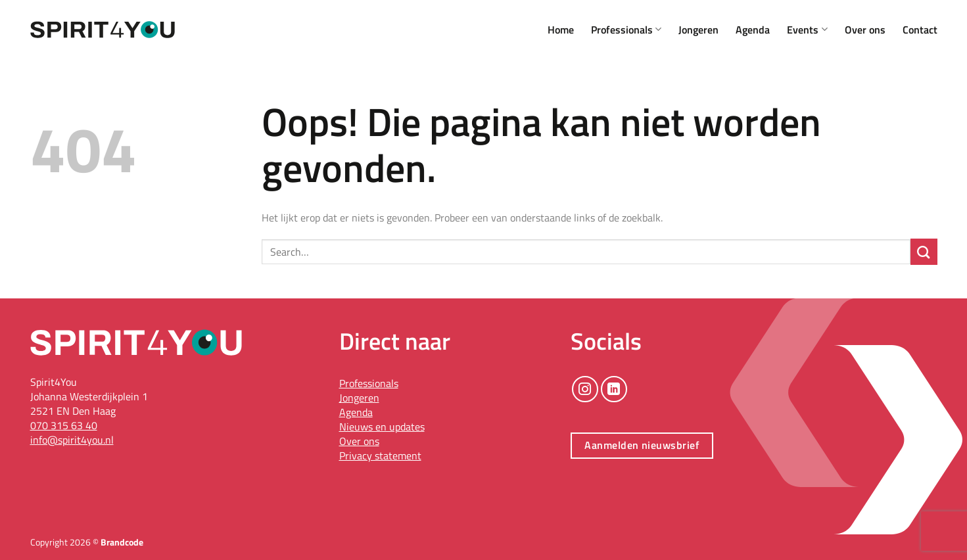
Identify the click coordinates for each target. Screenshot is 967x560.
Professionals (626, 30)
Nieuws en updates (382, 427)
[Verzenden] (924, 252)
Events (807, 30)
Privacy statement (380, 455)
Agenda (753, 30)
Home (561, 30)
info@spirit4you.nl (72, 440)
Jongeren (698, 30)
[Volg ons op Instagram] (585, 389)
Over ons (865, 30)
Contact (920, 30)
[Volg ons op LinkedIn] (614, 389)
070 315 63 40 (64, 425)
